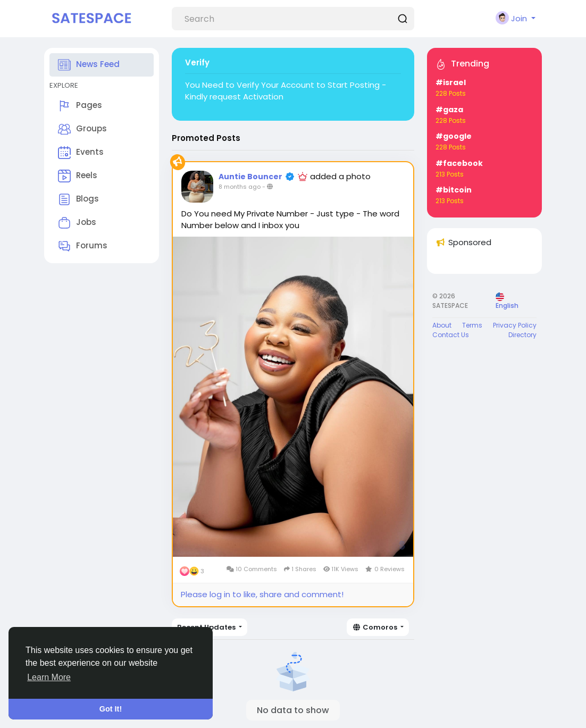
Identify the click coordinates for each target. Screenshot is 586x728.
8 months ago (240, 187)
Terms (472, 325)
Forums (83, 246)
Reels (78, 176)
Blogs (78, 199)
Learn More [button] (49, 677)
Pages (80, 106)
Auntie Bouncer (250, 177)
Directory (522, 335)
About (442, 325)
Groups (82, 129)
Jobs (77, 223)
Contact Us (451, 335)
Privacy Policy (515, 325)
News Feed (89, 65)
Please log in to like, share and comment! (262, 594)
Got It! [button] (111, 709)
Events (81, 153)
